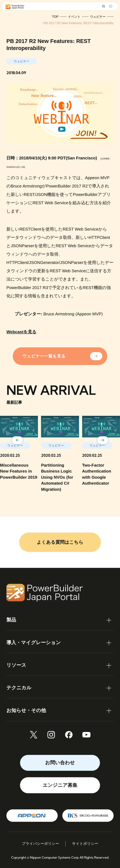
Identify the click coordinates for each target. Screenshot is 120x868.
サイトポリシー (85, 844)
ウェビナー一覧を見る (44, 356)
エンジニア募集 (60, 785)
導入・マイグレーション (34, 643)
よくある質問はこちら (60, 542)
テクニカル (19, 688)
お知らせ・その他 (26, 710)
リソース (16, 665)
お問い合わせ (60, 763)
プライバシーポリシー (40, 844)
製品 (11, 620)
